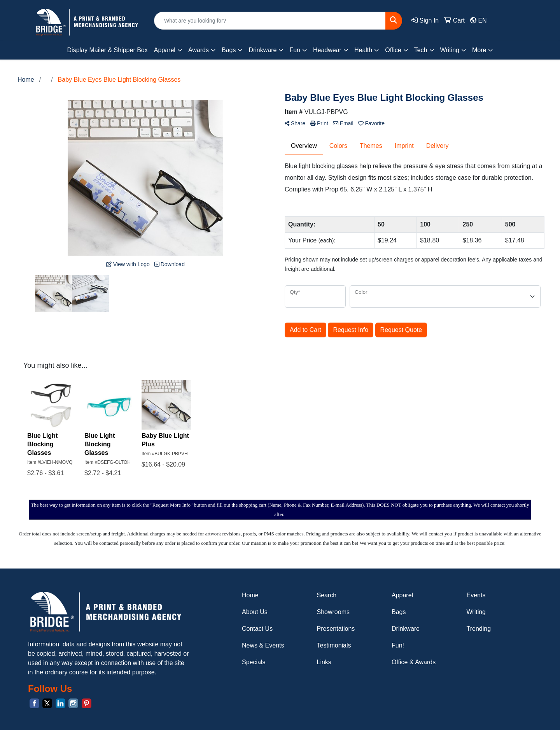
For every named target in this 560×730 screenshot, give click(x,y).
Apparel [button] (165, 50)
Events (476, 595)
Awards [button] (199, 50)
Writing (476, 612)
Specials (254, 662)
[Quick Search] (270, 21)
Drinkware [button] (262, 50)
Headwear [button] (327, 50)
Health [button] (363, 50)
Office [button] (393, 50)
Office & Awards (414, 662)
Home (250, 595)
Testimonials (334, 645)
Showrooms (333, 612)
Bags (399, 612)
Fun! (398, 645)
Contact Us (257, 629)
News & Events (263, 645)
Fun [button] (295, 50)
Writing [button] (450, 50)
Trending (479, 629)
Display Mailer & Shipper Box (108, 50)
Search (327, 595)
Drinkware (406, 629)
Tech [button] (421, 50)
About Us (255, 612)
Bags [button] (229, 50)
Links (324, 662)
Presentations (336, 629)
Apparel (402, 595)
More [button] (479, 50)
